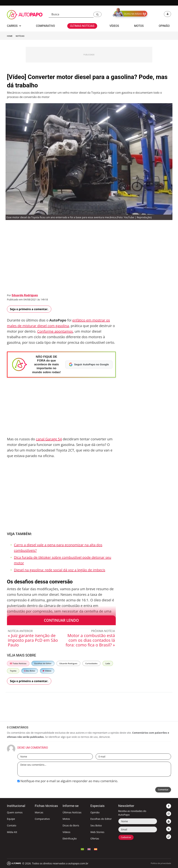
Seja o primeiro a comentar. (29, 309)
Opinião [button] (164, 26)
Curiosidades (91, 663)
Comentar (162, 790)
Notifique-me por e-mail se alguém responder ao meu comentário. (68, 781)
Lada (108, 663)
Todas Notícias (18, 663)
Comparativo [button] (45, 26)
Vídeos (47, 671)
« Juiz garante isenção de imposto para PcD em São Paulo (33, 640)
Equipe (11, 819)
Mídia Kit (12, 832)
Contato (12, 825)
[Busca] (71, 14)
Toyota (13, 671)
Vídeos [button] (114, 26)
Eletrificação (70, 838)
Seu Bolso (30, 671)
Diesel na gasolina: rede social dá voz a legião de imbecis (60, 570)
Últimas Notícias (72, 812)
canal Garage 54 (49, 439)
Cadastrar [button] (127, 838)
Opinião (95, 812)
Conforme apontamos (55, 331)
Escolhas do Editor (43, 663)
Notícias (20, 36)
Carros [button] (14, 26)
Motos (66, 819)
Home (10, 36)
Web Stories (97, 832)
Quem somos (15, 812)
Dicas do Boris (71, 825)
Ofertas (95, 838)
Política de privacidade (161, 863)
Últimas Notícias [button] (82, 26)
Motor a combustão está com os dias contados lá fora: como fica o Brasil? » (90, 640)
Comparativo (42, 819)
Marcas (39, 812)
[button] (97, 14)
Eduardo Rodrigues (25, 295)
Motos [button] (139, 26)
